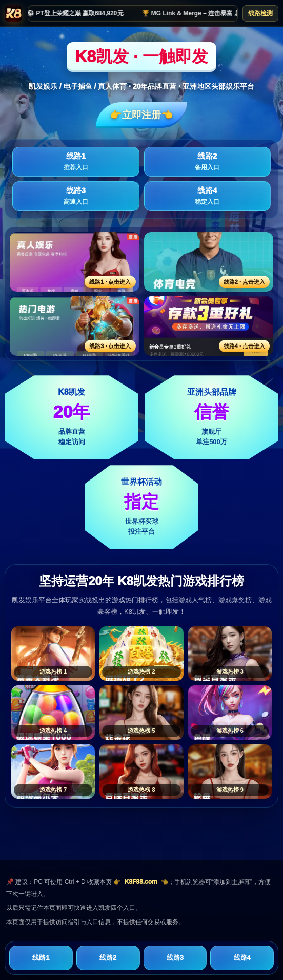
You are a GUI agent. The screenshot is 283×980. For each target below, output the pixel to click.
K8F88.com (141, 882)
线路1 (76, 162)
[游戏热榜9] (230, 772)
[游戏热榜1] (53, 654)
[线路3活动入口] (75, 326)
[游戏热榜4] (53, 713)
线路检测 (260, 13)
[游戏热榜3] (230, 654)
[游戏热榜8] (141, 772)
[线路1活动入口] (75, 262)
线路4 (208, 196)
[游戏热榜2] (141, 654)
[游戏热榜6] (230, 713)
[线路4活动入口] (209, 326)
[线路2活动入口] (209, 262)
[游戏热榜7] (53, 772)
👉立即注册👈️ (141, 115)
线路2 (208, 162)
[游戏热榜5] (141, 713)
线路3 (76, 196)
